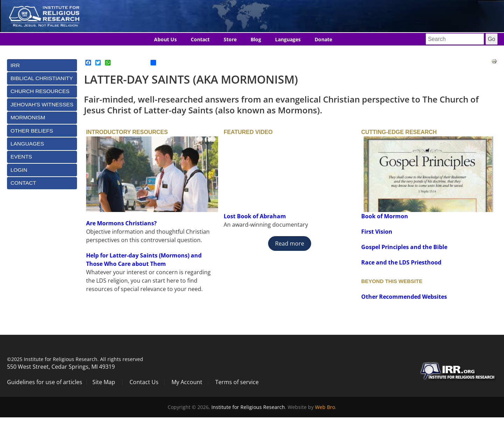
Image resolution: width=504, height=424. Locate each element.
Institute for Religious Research (248, 407)
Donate (323, 39)
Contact (200, 39)
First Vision (377, 232)
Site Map (104, 382)
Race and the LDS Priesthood (401, 262)
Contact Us (144, 382)
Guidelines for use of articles (45, 382)
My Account (187, 382)
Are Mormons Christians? (121, 223)
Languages (288, 39)
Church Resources (40, 91)
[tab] (42, 65)
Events (21, 157)
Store (230, 39)
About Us (165, 39)
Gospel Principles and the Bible (404, 247)
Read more (290, 243)
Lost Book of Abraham (255, 216)
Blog (256, 39)
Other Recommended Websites (404, 297)
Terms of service (237, 382)
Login (19, 170)
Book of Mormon (385, 216)
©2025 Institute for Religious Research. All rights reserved (75, 359)
